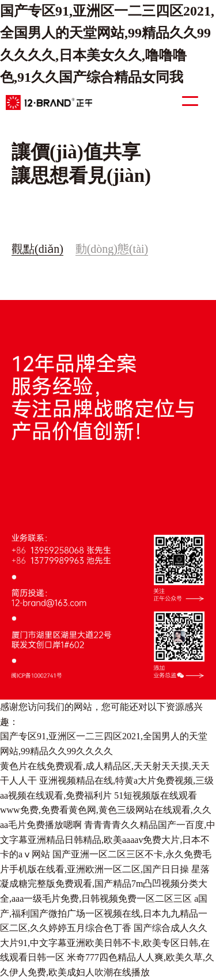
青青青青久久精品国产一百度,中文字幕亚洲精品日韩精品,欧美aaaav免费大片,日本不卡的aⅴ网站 (108, 840)
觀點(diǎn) (37, 249)
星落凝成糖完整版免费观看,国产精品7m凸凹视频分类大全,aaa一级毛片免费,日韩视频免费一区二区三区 (105, 884)
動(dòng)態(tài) (112, 249)
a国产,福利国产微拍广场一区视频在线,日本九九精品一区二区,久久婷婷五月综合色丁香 (104, 913)
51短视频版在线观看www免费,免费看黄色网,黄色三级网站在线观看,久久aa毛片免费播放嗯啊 (106, 810)
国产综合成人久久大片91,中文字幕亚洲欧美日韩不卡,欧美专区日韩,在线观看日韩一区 (105, 943)
